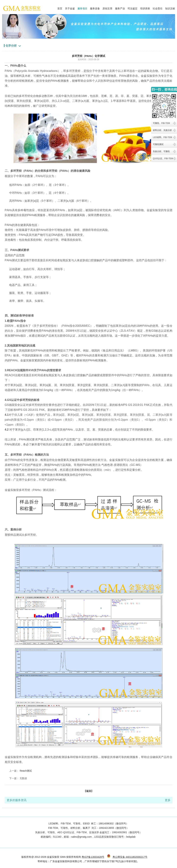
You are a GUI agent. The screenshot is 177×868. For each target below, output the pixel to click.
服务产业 (120, 8)
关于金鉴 (70, 8)
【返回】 (89, 791)
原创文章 (107, 8)
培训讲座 (145, 8)
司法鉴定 (133, 8)
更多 (168, 800)
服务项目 (82, 8)
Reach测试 (26, 771)
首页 (60, 8)
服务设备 (95, 8)
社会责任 (158, 8)
